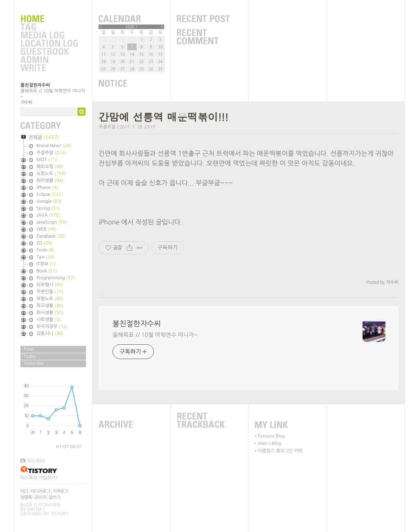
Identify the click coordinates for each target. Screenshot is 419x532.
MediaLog (49, 36)
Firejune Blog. (272, 436)
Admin (49, 60)
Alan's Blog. (270, 443)
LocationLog (49, 44)
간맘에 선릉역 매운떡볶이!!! (163, 117)
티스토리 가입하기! (39, 478)
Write (49, 68)
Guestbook (49, 52)
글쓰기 (54, 497)
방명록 (26, 497)
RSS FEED (36, 461)
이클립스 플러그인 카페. (281, 451)
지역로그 (60, 491)
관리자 (41, 497)
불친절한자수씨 (35, 85)
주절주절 (107, 127)
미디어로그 (40, 491)
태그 (24, 491)
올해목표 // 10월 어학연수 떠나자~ (155, 335)
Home (49, 19)
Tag (49, 27)
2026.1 (131, 27)
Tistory (60, 514)
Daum (35, 509)
